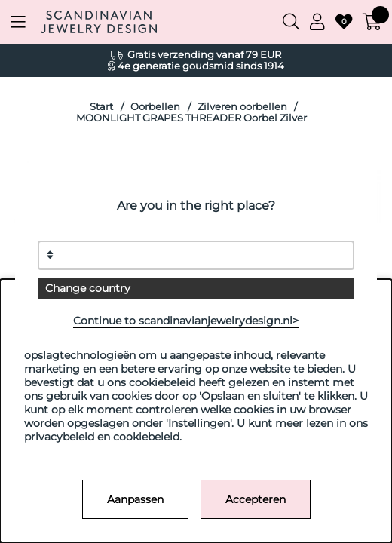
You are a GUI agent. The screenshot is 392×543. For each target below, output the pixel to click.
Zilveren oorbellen (242, 107)
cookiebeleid (146, 437)
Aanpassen (135, 499)
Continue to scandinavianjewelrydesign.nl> (186, 321)
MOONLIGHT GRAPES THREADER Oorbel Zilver (191, 118)
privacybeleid (59, 437)
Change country (88, 288)
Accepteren (256, 499)
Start (101, 107)
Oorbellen (155, 107)
